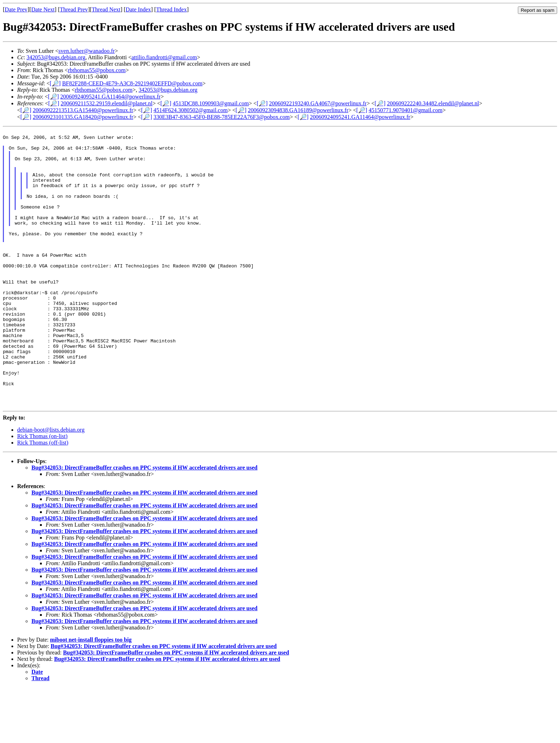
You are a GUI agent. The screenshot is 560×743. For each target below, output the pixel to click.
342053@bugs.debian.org (56, 57)
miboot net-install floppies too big (91, 695)
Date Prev (16, 9)
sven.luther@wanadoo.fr (87, 51)
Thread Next (106, 9)
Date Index (138, 9)
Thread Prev (74, 9)
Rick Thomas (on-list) (42, 492)
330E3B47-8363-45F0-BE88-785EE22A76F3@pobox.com (222, 117)
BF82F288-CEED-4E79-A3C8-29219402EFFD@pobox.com (132, 83)
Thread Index (171, 9)
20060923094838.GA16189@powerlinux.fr (298, 110)
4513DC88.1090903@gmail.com (211, 103)
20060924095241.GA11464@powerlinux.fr (111, 97)
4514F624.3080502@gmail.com (191, 110)
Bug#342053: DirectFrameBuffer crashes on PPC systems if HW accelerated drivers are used (144, 523)
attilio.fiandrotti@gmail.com (164, 57)
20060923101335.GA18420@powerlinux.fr (83, 117)
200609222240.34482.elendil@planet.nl (433, 103)
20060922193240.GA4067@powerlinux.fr (318, 103)
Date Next (43, 9)
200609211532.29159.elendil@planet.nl (107, 103)
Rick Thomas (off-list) (43, 498)
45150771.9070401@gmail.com (406, 110)
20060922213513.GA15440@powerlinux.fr (83, 110)
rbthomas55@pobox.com (97, 70)
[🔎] (55, 83)
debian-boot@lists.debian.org (51, 485)
